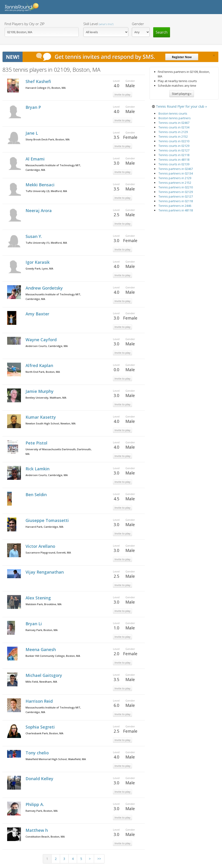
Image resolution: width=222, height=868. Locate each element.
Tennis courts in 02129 (174, 146)
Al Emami (36, 159)
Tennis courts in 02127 (174, 150)
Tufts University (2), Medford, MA (46, 191)
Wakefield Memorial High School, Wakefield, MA (56, 759)
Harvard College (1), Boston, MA (46, 88)
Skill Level (98, 24)
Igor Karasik (38, 262)
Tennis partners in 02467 (176, 169)
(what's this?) (106, 24)
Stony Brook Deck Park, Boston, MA (48, 139)
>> (99, 859)
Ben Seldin (37, 495)
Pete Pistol (37, 443)
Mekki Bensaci (41, 185)
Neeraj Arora (39, 210)
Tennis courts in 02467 (174, 123)
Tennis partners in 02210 (176, 187)
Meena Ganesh (41, 649)
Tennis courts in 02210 (174, 141)
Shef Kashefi (39, 81)
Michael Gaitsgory (44, 675)
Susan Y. (34, 236)
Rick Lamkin (38, 469)
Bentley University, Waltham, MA (46, 398)
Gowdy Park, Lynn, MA (39, 268)
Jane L (32, 133)
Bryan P (34, 107)
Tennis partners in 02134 (176, 173)
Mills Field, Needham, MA (41, 682)
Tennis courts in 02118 (174, 155)
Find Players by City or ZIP (25, 24)
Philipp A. (35, 804)
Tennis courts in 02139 (174, 164)
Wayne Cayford (42, 340)
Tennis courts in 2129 (173, 132)
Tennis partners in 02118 (176, 201)
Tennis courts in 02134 (174, 127)
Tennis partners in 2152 (175, 183)
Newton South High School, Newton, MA (50, 423)
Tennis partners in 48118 (176, 210)
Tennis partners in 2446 (175, 206)
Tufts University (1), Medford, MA (46, 243)
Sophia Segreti (41, 727)
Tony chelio (38, 753)
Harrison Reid (40, 701)
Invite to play (123, 94)
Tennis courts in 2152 (173, 136)
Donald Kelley (40, 779)
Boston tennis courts (173, 113)
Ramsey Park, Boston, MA (42, 630)
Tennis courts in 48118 (174, 160)
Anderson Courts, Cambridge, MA (47, 346)
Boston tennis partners (175, 118)
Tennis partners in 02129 (176, 192)
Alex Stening (39, 598)
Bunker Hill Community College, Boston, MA (53, 656)
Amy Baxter (38, 314)
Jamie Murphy (40, 391)
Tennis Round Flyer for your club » (181, 106)
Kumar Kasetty (41, 417)
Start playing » (182, 94)
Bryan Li (34, 624)
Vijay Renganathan (45, 572)
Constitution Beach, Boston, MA (45, 837)
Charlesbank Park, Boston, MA (44, 733)
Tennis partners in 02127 (176, 196)
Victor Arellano (41, 546)
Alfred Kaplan (40, 365)
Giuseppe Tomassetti (48, 520)
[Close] (214, 56)
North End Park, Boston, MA (43, 372)
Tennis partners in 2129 (175, 178)
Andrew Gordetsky (45, 288)
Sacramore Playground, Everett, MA (48, 552)
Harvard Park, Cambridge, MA (44, 527)
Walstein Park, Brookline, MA (43, 604)
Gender (138, 24)
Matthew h (37, 830)
